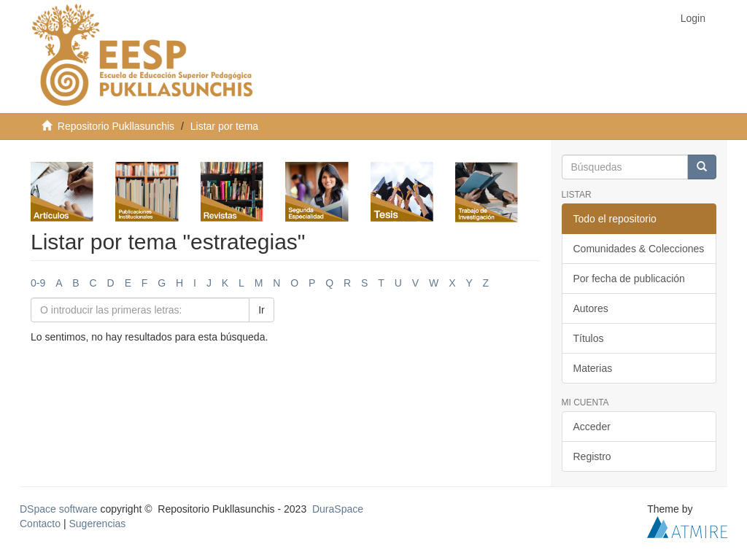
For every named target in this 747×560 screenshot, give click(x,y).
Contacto (40, 524)
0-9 (38, 283)
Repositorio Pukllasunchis (116, 126)
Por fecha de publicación (629, 279)
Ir (262, 310)
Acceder (592, 427)
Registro (592, 456)
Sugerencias (97, 524)
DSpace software (59, 509)
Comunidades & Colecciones (639, 249)
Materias (593, 368)
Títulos (589, 338)
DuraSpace (338, 509)
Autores (591, 308)
